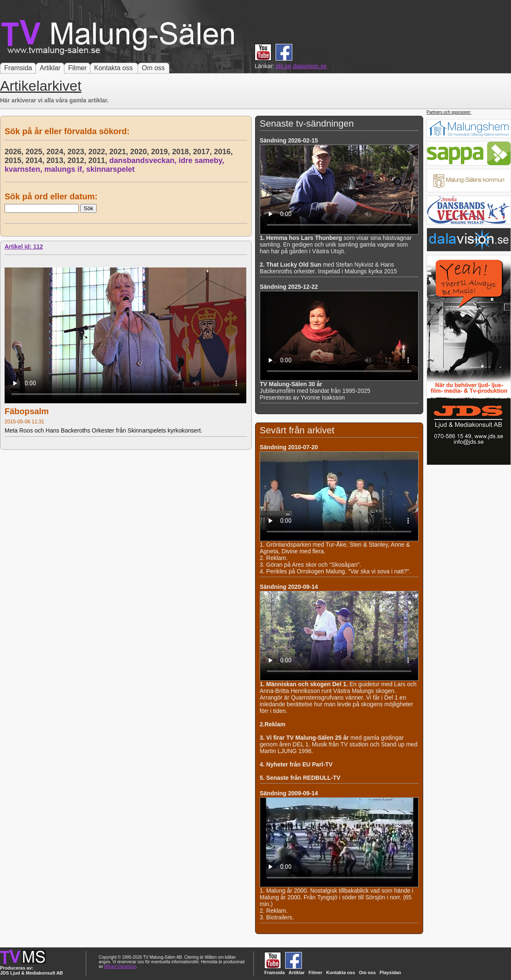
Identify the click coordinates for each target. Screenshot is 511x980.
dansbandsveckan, (144, 160)
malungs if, (65, 169)
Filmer (77, 68)
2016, (224, 152)
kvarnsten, (24, 169)
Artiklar (50, 68)
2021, (120, 152)
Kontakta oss (114, 68)
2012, (78, 160)
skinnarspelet (110, 169)
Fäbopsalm (27, 411)
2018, (182, 152)
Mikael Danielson (120, 966)
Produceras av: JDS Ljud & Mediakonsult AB (32, 970)
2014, (36, 160)
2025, (36, 152)
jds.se (284, 66)
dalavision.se (310, 66)
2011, (99, 160)
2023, (78, 152)
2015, (15, 160)
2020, (141, 152)
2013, (57, 160)
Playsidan (390, 972)
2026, (15, 152)
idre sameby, (202, 160)
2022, (99, 152)
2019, (161, 152)
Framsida (18, 68)
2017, (203, 152)
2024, (57, 152)
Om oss (153, 68)
